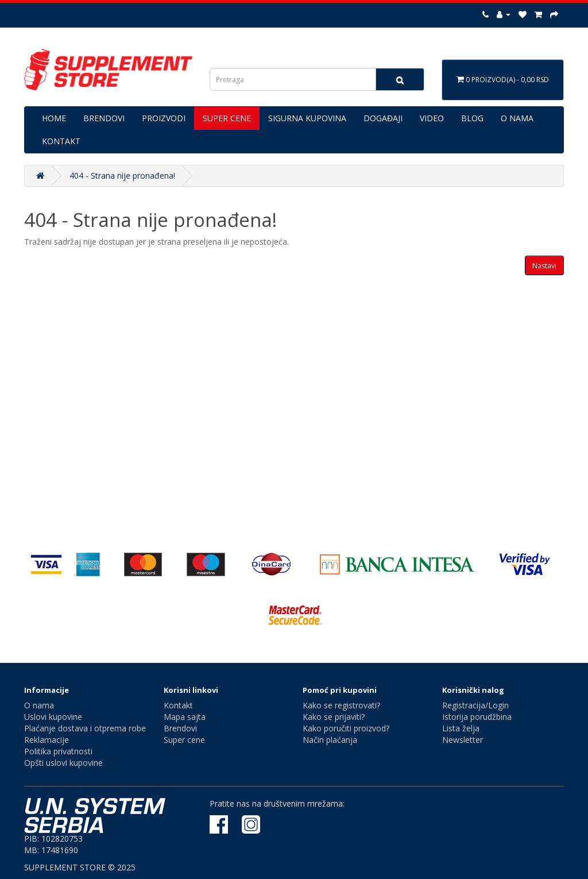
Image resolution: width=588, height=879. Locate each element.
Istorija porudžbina (477, 717)
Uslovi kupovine (53, 717)
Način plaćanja (330, 740)
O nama (39, 705)
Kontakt (178, 705)
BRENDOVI (104, 118)
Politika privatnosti (58, 751)
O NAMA (517, 118)
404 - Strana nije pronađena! (122, 176)
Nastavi (544, 266)
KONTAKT (61, 141)
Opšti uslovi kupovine (63, 763)
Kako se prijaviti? (334, 717)
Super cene (184, 740)
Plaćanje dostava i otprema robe (85, 728)
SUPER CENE (227, 118)
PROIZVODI (164, 118)
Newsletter (463, 740)
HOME (54, 118)
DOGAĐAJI (383, 118)
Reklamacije (47, 740)
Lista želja (461, 728)
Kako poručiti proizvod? (346, 728)
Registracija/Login (475, 705)
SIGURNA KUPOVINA (307, 118)
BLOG (472, 118)
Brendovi (180, 728)
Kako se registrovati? (341, 705)
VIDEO (432, 118)
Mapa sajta (185, 717)
